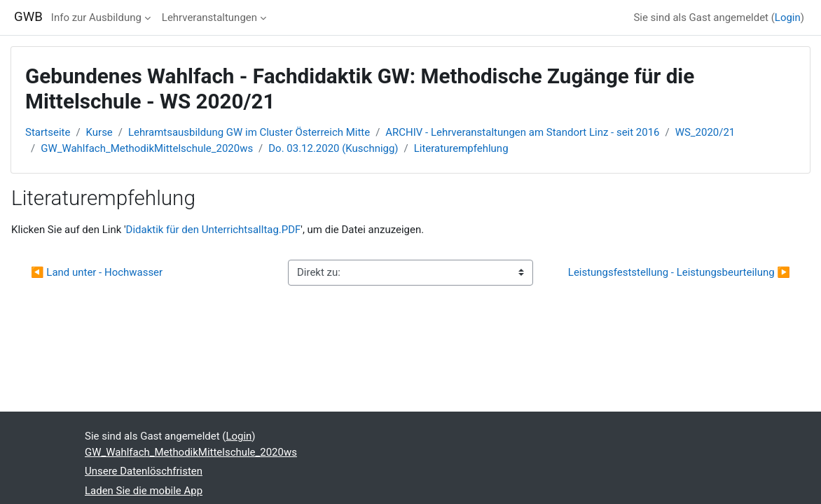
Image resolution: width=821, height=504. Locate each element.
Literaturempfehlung (461, 148)
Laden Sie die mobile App (144, 491)
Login (788, 17)
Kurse (99, 132)
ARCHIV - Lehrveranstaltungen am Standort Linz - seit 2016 (522, 132)
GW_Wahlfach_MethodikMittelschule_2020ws (147, 148)
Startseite (48, 132)
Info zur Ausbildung (96, 17)
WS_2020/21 (705, 132)
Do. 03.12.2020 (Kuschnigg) (333, 148)
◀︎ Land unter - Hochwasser (97, 272)
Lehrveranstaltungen (209, 17)
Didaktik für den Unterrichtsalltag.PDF (214, 230)
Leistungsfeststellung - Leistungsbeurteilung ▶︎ (679, 272)
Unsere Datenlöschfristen (144, 471)
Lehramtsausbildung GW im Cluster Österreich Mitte (249, 132)
